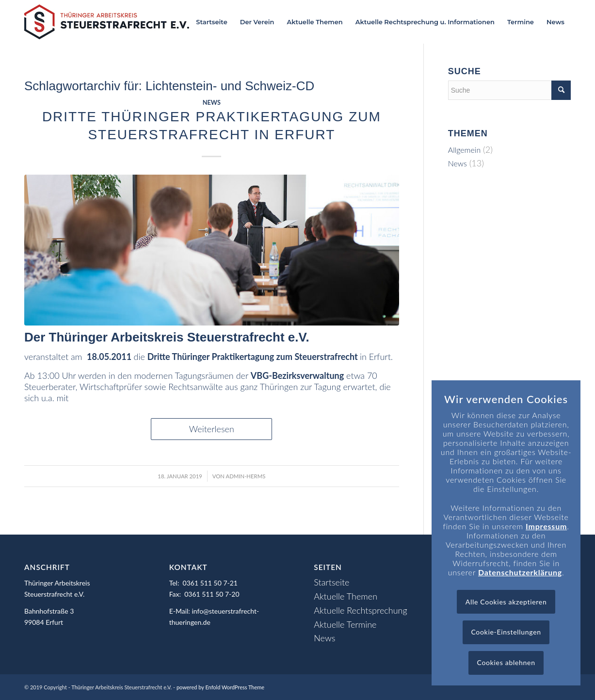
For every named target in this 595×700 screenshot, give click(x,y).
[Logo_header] (107, 22)
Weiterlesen (212, 429)
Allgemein (465, 150)
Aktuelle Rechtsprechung (360, 610)
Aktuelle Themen (346, 596)
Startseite (331, 582)
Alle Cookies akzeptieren (506, 602)
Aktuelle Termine (345, 624)
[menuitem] (211, 22)
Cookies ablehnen (506, 662)
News (212, 103)
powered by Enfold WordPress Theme (220, 687)
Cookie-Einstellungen (506, 632)
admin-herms (246, 476)
